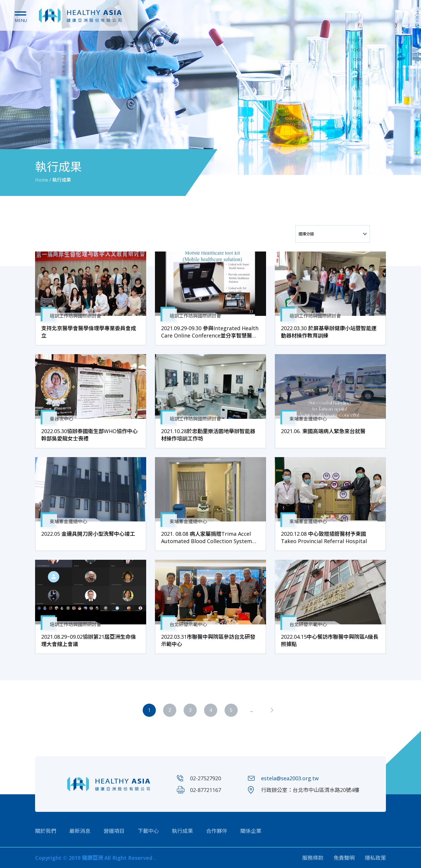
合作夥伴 (217, 831)
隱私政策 (375, 858)
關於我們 (46, 831)
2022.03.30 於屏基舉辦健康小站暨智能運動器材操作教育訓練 (329, 332)
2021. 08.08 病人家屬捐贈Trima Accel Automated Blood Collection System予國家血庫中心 (209, 538)
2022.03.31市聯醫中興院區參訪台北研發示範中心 (208, 640)
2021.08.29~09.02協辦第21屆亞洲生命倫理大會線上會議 (89, 640)
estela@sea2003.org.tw (290, 778)
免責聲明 (344, 858)
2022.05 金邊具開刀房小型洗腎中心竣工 (88, 534)
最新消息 (80, 831)
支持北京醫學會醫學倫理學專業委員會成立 (89, 332)
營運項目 (114, 831)
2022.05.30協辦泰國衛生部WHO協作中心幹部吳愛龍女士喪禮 (89, 435)
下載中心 (148, 831)
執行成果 (182, 831)
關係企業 (251, 831)
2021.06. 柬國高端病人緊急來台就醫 (323, 431)
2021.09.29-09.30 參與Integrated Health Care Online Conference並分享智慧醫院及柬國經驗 (210, 332)
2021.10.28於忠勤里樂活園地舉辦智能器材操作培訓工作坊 (208, 435)
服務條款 (313, 858)
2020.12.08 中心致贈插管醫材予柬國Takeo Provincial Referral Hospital (324, 537)
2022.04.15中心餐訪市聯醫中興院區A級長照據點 (330, 640)
